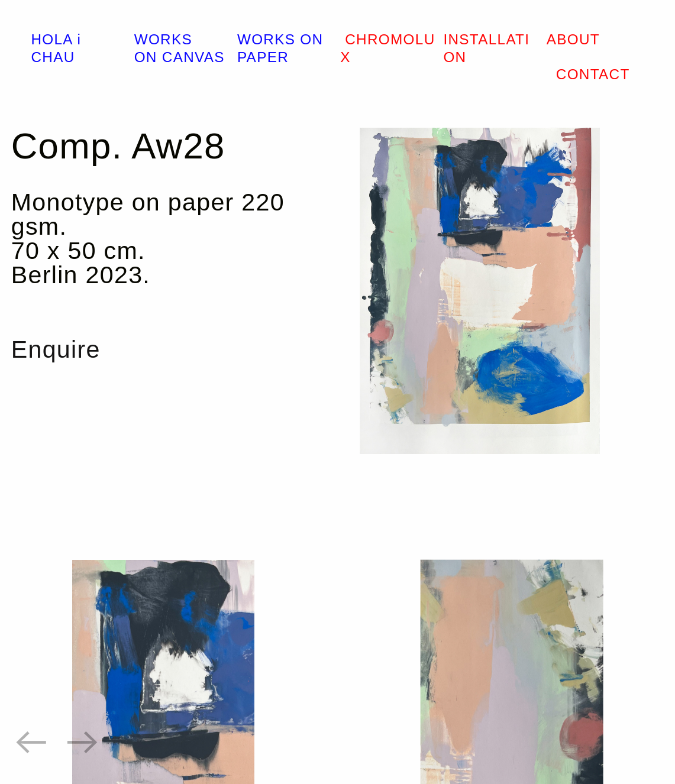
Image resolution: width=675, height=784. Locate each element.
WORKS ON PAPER (280, 48)
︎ (83, 742)
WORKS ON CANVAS (180, 48)
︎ (31, 742)
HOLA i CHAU (56, 48)
